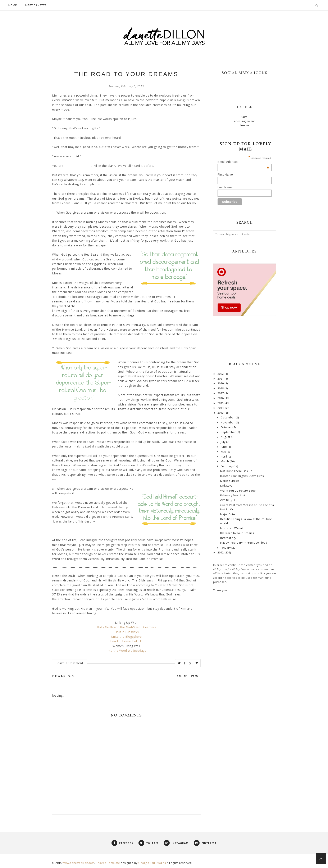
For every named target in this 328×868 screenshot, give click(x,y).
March (225, 461)
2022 (221, 374)
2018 (221, 388)
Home (13, 5)
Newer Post (64, 676)
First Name (225, 175)
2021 (221, 379)
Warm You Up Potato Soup (238, 491)
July (223, 442)
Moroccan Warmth (233, 528)
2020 (221, 383)
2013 (221, 413)
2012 (221, 553)
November (228, 423)
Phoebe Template (108, 863)
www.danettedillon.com (79, 863)
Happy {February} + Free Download (244, 543)
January (226, 548)
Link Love (226, 486)
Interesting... (229, 538)
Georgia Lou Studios (152, 863)
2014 (221, 408)
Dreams (244, 125)
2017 (221, 393)
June (224, 447)
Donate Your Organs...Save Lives (242, 476)
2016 (221, 398)
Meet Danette (36, 5)
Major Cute (228, 514)
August (226, 437)
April (224, 457)
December (228, 417)
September (229, 432)
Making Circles (230, 481)
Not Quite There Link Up (236, 471)
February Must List (233, 495)
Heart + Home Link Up (126, 641)
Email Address (243, 162)
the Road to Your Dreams (237, 533)
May (224, 452)
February (227, 466)
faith (245, 117)
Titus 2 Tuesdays (126, 632)
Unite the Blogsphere (126, 637)
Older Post (189, 676)
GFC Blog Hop (229, 500)
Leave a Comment (69, 663)
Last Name (225, 187)
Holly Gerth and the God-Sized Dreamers (126, 627)
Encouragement (245, 121)
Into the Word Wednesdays (126, 651)
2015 (221, 403)
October (227, 427)
